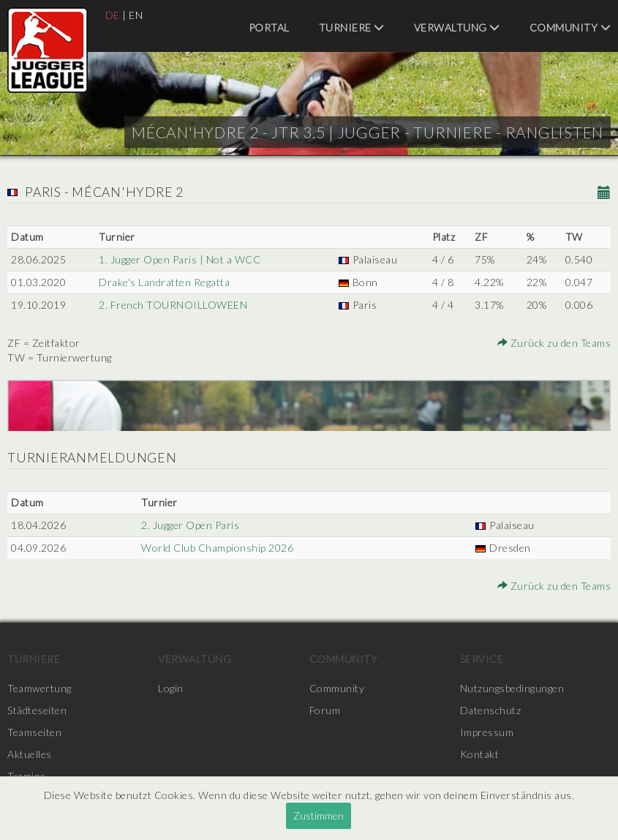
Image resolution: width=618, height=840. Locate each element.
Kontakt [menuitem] (480, 754)
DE (113, 15)
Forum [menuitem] (325, 710)
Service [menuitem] (482, 659)
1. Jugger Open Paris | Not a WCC (180, 259)
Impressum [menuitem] (487, 732)
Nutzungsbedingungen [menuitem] (512, 688)
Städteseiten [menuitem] (37, 710)
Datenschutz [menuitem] (491, 710)
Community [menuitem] (570, 27)
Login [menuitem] (171, 688)
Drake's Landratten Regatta (164, 282)
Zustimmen (319, 815)
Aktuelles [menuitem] (30, 754)
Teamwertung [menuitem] (39, 688)
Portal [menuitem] (269, 27)
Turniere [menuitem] (352, 27)
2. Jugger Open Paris (190, 525)
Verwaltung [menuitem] (457, 27)
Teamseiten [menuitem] (34, 732)
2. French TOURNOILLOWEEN (173, 305)
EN (136, 15)
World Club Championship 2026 (217, 548)
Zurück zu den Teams (554, 343)
